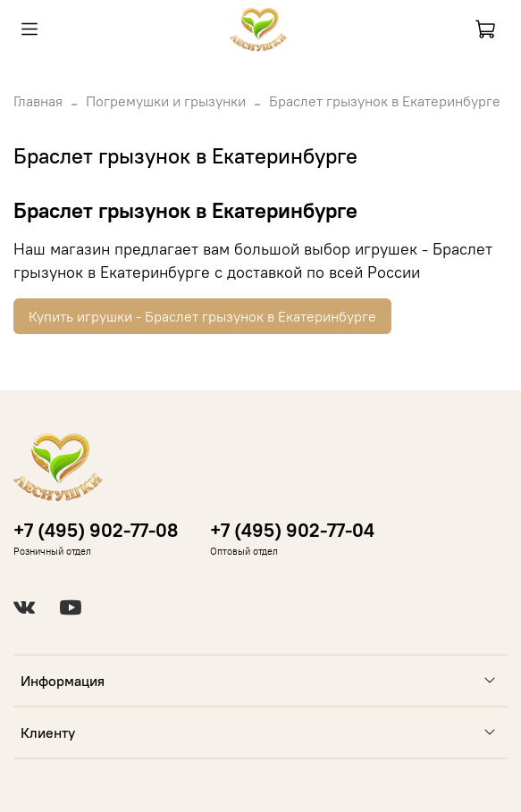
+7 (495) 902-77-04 (292, 530)
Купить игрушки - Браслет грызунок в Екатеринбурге (202, 316)
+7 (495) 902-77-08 (96, 530)
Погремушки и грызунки (166, 101)
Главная (38, 101)
